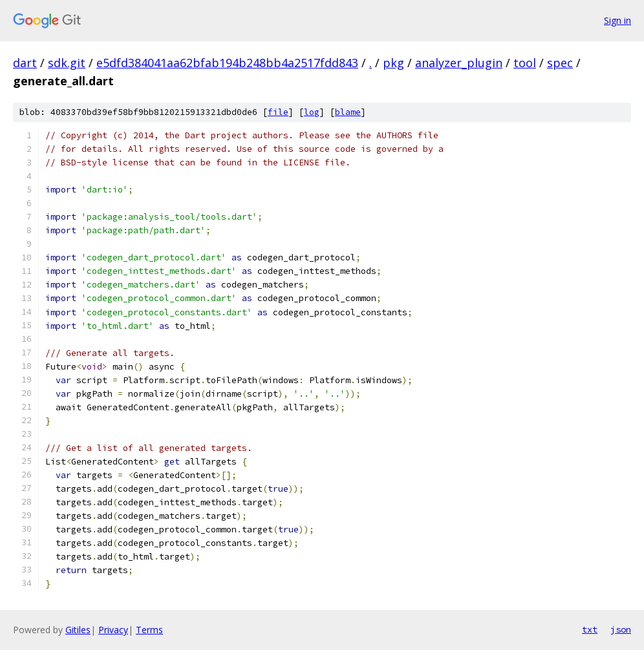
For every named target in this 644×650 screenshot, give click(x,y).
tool (525, 63)
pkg (393, 63)
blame (348, 112)
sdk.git (67, 63)
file (278, 112)
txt (590, 629)
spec (560, 63)
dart (25, 63)
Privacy (113, 630)
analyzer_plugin (459, 63)
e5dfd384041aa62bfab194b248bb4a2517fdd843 (227, 63)
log (312, 112)
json (621, 629)
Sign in (617, 20)
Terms (149, 630)
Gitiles (78, 630)
